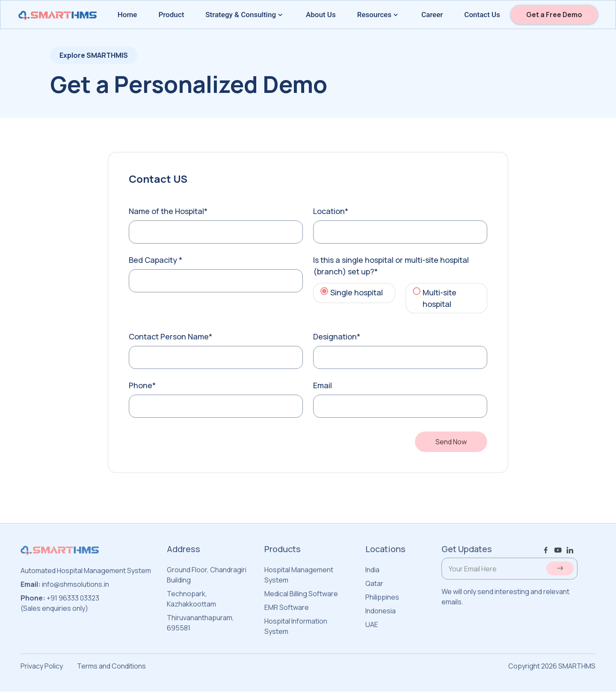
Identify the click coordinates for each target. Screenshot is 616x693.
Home (127, 15)
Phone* (142, 385)
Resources (379, 15)
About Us (321, 15)
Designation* (337, 336)
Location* (331, 211)
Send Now (451, 442)
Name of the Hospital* (168, 211)
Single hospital (357, 292)
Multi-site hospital (440, 298)
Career (432, 15)
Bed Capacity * (155, 260)
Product (171, 15)
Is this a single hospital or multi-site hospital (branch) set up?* (391, 266)
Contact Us (482, 15)
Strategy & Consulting (245, 15)
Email (323, 385)
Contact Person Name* (170, 336)
